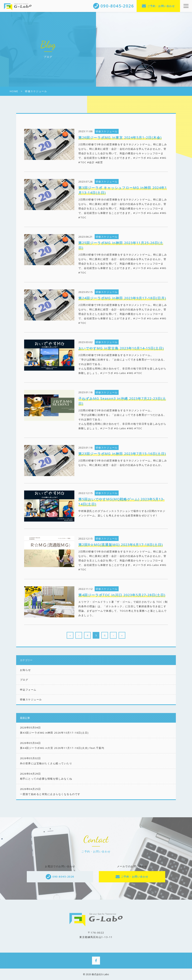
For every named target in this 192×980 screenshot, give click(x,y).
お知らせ (25, 670)
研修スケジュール (31, 699)
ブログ (24, 680)
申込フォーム (28, 690)
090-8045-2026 (63, 877)
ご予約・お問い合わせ (161, 6)
